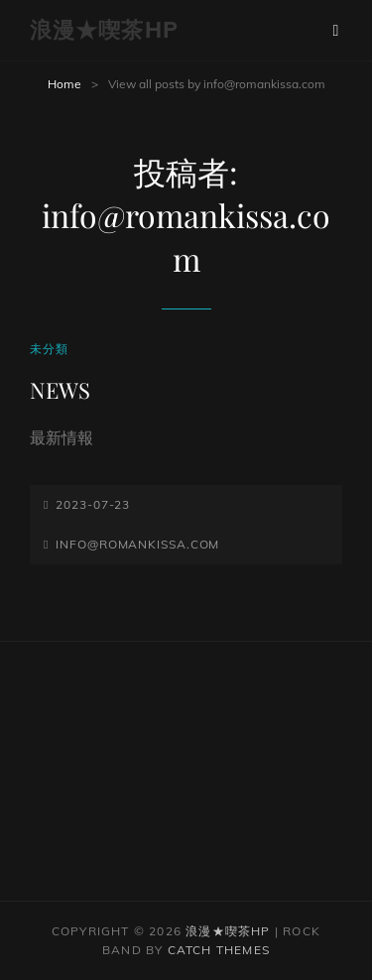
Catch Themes (219, 950)
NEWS (60, 390)
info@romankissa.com (137, 544)
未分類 (50, 349)
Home (64, 84)
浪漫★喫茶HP (104, 30)
